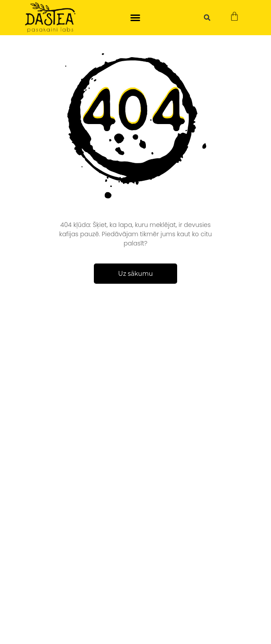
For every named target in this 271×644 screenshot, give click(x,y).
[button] (135, 18)
